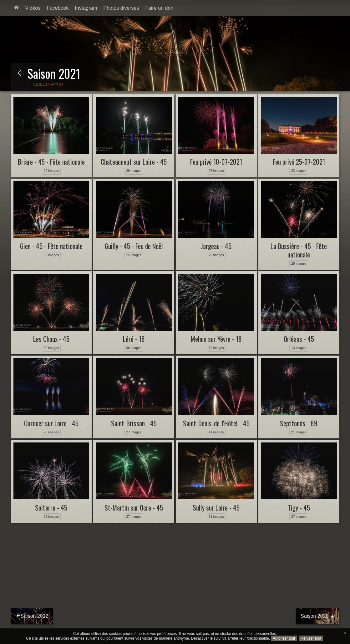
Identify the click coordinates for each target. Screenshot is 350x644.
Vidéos (33, 8)
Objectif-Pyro (48, 84)
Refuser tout (311, 638)
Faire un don (159, 8)
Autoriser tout (284, 638)
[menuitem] (17, 8)
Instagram (86, 8)
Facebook (58, 8)
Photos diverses (121, 8)
